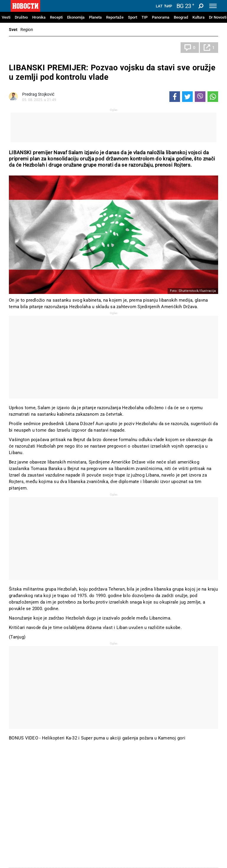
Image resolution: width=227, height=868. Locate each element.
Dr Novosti (218, 17)
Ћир (168, 6)
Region (27, 30)
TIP (145, 17)
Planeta (95, 17)
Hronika (39, 17)
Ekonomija (76, 17)
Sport (133, 17)
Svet (13, 30)
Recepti (56, 17)
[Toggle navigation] (213, 6)
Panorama (161, 17)
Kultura (198, 17)
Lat (159, 6)
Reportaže (115, 17)
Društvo (21, 17)
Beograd (181, 17)
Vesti (6, 17)
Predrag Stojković (38, 94)
